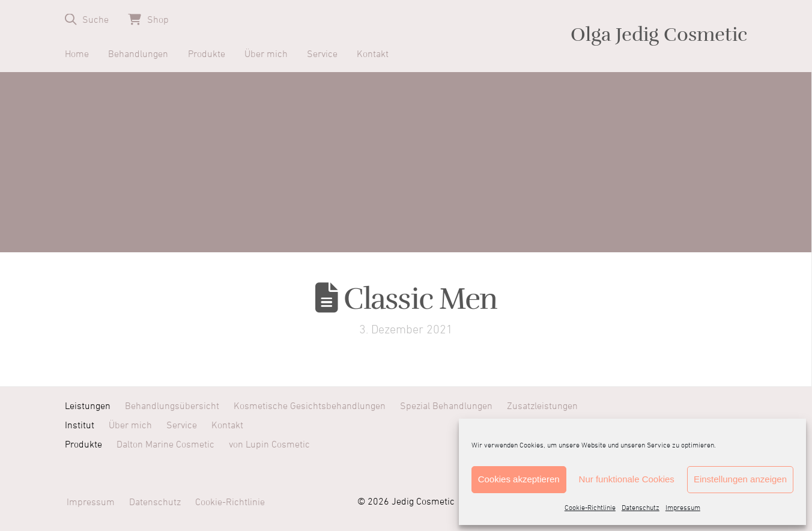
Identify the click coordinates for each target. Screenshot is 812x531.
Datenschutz (641, 508)
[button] (87, 20)
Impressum (683, 508)
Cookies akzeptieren (519, 479)
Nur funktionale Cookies (627, 479)
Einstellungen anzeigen (740, 479)
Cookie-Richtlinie (590, 508)
